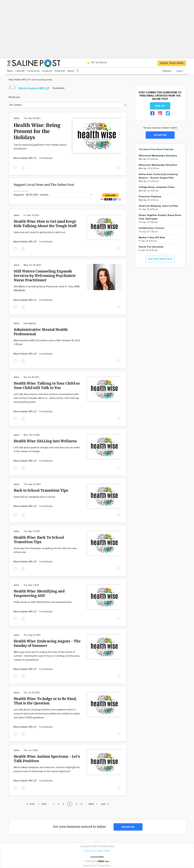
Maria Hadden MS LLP (25, 158)
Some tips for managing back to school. (35, 497)
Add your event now (160, 259)
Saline (17, 118)
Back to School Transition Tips (41, 490)
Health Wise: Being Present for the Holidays (37, 131)
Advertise (60, 71)
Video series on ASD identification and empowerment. (43, 602)
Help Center (104, 851)
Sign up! (160, 106)
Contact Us (90, 851)
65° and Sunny (96, 63)
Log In (180, 71)
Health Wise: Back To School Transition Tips (39, 540)
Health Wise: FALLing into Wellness (45, 441)
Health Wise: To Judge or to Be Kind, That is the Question (45, 701)
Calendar (20, 71)
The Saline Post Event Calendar (156, 149)
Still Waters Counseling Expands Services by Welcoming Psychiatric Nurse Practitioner (45, 276)
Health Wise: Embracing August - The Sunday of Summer (47, 643)
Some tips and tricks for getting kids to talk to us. (40, 232)
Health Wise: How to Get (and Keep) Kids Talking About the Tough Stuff (45, 224)
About (71, 71)
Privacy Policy (104, 866)
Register (167, 71)
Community (33, 71)
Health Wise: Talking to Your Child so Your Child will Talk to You (47, 386)
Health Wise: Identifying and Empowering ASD (39, 593)
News (10, 71)
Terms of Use (90, 866)
